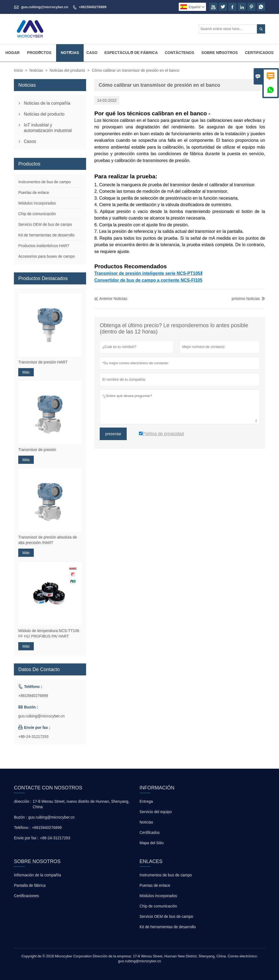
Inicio (18, 70)
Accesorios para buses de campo (46, 256)
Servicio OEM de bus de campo (45, 224)
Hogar (13, 53)
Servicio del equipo (156, 812)
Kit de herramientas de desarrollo (46, 235)
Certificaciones (26, 896)
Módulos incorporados (37, 203)
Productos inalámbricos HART (44, 246)
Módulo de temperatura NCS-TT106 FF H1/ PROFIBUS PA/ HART (49, 633)
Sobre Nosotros (220, 53)
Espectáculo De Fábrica (131, 53)
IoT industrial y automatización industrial (48, 128)
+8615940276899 (93, 7)
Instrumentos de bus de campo (44, 182)
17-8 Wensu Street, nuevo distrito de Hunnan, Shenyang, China (81, 804)
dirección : (23, 801)
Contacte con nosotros (48, 788)
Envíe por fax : (26, 838)
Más (26, 372)
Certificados (259, 53)
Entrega (146, 801)
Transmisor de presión (37, 450)
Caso (92, 53)
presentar (113, 434)
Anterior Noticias (111, 299)
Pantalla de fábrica (30, 885)
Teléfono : (22, 828)
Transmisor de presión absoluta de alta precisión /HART (48, 540)
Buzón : (20, 817)
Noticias (70, 53)
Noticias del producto (67, 70)
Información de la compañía (37, 875)
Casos (30, 141)
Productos (39, 53)
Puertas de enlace (34, 193)
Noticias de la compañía (47, 103)
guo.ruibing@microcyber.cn (45, 7)
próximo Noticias (246, 299)
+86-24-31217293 (33, 736)
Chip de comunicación (37, 214)
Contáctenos (180, 53)
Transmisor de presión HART (43, 362)
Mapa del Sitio (152, 843)
